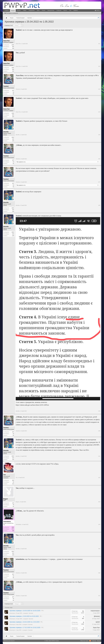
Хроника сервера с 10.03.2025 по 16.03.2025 (25, 611)
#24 (99, 112)
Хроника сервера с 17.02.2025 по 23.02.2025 (25, 628)
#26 (99, 159)
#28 (99, 205)
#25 (99, 135)
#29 (99, 411)
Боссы (65, 10)
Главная (7, 10)
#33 (99, 502)
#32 (99, 478)
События (59, 10)
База (38, 10)
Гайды (25, 10)
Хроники (31, 613)
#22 (99, 66)
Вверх (99, 641)
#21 (99, 44)
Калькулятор (51, 10)
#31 (99, 456)
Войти (97, 10)
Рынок (43, 10)
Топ (70, 10)
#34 (99, 524)
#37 (99, 596)
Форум (13, 11)
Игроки (19, 10)
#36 (99, 573)
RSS (90, 641)
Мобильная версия (9, 641)
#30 (99, 431)
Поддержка (32, 10)
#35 (99, 549)
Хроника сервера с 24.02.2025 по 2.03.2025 (25, 622)
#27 (99, 182)
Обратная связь (84, 641)
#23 (99, 89)
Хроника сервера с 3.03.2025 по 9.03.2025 (24, 616)
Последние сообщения (11, 13)
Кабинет (76, 10)
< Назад (16, 25)
